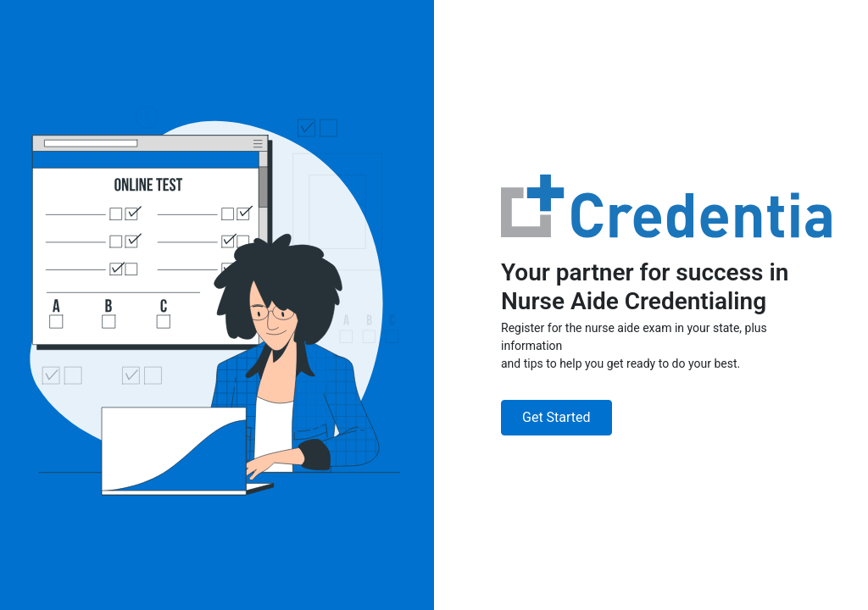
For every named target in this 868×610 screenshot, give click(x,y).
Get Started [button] (556, 417)
